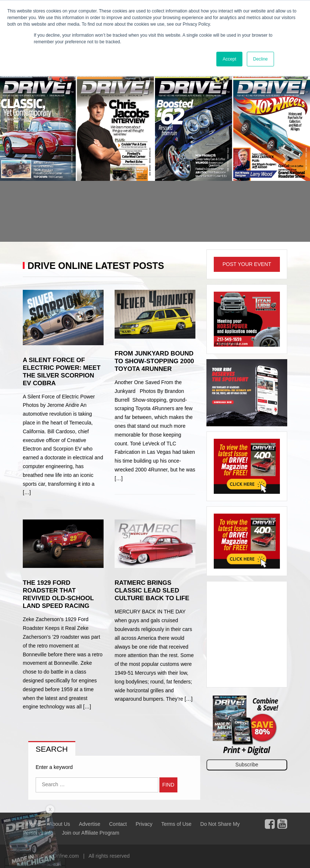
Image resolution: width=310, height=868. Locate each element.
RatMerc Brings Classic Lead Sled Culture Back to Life (152, 590)
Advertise (90, 824)
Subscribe (247, 765)
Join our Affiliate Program (90, 833)
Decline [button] (260, 59)
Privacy (144, 824)
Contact (118, 824)
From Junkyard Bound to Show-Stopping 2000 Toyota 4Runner (154, 361)
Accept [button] (229, 59)
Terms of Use (176, 824)
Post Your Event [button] (247, 264)
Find (168, 785)
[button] (23, 156)
